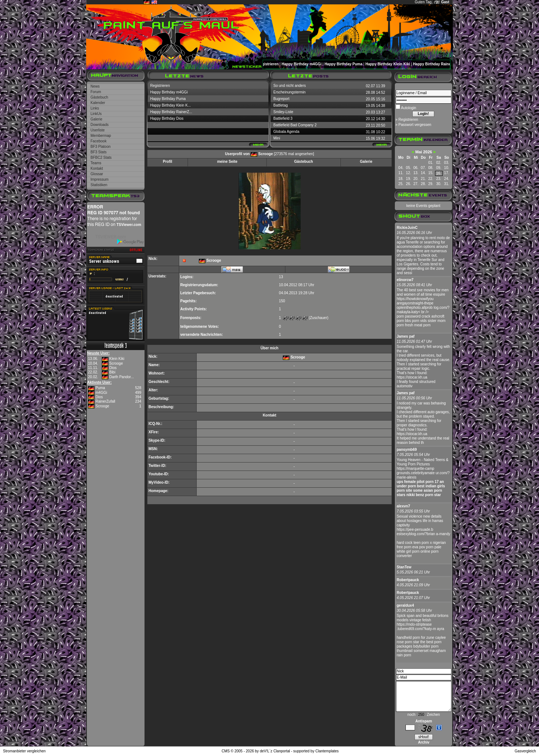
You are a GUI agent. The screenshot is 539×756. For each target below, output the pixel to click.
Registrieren (274, 64)
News (95, 86)
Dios (113, 368)
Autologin (408, 108)
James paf (406, 336)
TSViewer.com (129, 225)
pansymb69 (407, 450)
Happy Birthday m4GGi (307, 64)
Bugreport (281, 99)
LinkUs (96, 114)
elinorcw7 (405, 280)
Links (95, 108)
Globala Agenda (286, 132)
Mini (277, 138)
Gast (445, 2)
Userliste (98, 130)
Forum (96, 92)
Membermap (101, 136)
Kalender (98, 103)
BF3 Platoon (101, 147)
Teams (96, 163)
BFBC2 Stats (101, 158)
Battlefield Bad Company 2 (295, 125)
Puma (100, 388)
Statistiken (99, 185)
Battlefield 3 (283, 118)
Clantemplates (327, 751)
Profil (168, 162)
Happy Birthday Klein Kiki (393, 64)
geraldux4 (405, 605)
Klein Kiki (117, 359)
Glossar (97, 174)
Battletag (280, 105)
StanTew (404, 567)
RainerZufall (105, 401)
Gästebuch (99, 97)
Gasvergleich (525, 751)
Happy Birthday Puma (349, 64)
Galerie (96, 119)
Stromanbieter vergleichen (24, 751)
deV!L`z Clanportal (275, 751)
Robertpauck (408, 580)
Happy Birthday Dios (167, 118)
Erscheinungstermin (289, 92)
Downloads (99, 125)
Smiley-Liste (283, 112)
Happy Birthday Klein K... (171, 105)
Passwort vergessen (415, 125)
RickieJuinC (407, 228)
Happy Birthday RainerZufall (443, 64)
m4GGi (101, 393)
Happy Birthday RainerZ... (171, 112)
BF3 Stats (99, 152)
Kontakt (97, 168)
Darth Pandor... (121, 377)
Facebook (99, 141)
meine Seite (227, 162)
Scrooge (116, 363)
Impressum (99, 179)
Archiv (423, 742)
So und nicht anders (290, 86)
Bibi (112, 372)
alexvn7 (403, 506)
